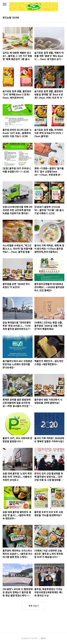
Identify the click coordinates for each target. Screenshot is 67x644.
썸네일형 (59, 18)
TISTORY (34, 638)
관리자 (43, 638)
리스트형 (63, 18)
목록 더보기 (34, 606)
